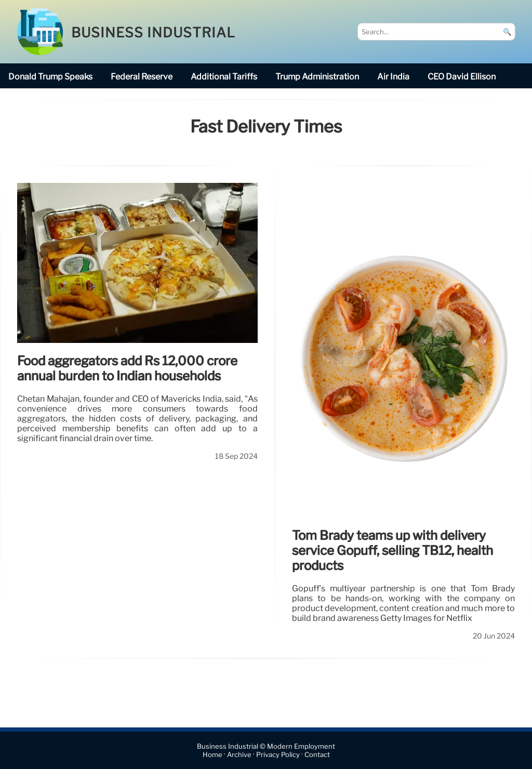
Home (212, 755)
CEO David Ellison (462, 77)
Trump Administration (317, 77)
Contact (317, 755)
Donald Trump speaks (50, 77)
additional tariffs (224, 77)
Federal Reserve (142, 77)
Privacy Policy (278, 755)
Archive (239, 755)
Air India (393, 77)
